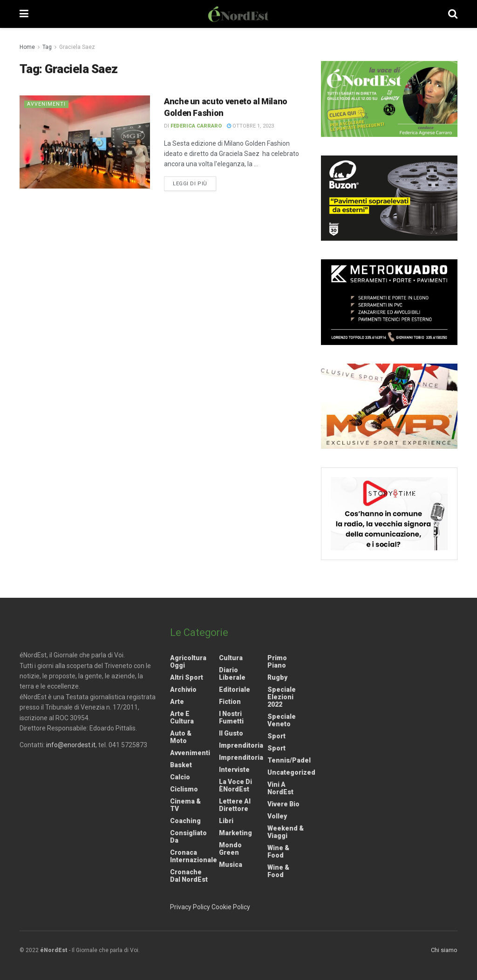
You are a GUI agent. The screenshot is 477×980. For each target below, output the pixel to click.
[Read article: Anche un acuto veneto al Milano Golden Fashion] (85, 142)
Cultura (231, 658)
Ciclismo (184, 789)
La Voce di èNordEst (235, 785)
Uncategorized (291, 772)
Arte (177, 702)
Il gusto (231, 733)
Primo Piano (277, 662)
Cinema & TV (185, 805)
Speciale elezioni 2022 (282, 697)
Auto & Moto (181, 737)
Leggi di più (194, 183)
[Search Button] (453, 14)
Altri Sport (187, 677)
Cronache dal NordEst (189, 876)
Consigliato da (188, 837)
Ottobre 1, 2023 (250, 126)
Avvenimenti (46, 104)
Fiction (230, 702)
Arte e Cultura (182, 717)
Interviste (234, 770)
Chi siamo (444, 950)
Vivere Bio (283, 804)
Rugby (277, 677)
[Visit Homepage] (238, 14)
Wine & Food (278, 852)
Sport (276, 736)
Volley (277, 816)
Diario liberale (232, 674)
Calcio (180, 777)
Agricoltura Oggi (188, 662)
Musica (231, 865)
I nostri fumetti (231, 717)
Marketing (235, 833)
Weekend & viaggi (286, 832)
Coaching (185, 821)
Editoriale (235, 689)
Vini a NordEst (280, 788)
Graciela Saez (77, 47)
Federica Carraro (196, 126)
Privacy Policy (190, 907)
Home (27, 47)
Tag (47, 47)
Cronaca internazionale (194, 856)
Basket (181, 765)
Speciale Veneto (282, 720)
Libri (226, 821)
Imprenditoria (241, 745)
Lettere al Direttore (235, 805)
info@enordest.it (71, 745)
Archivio (183, 689)
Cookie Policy (231, 907)
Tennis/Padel (289, 760)
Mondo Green (230, 849)
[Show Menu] (24, 14)
